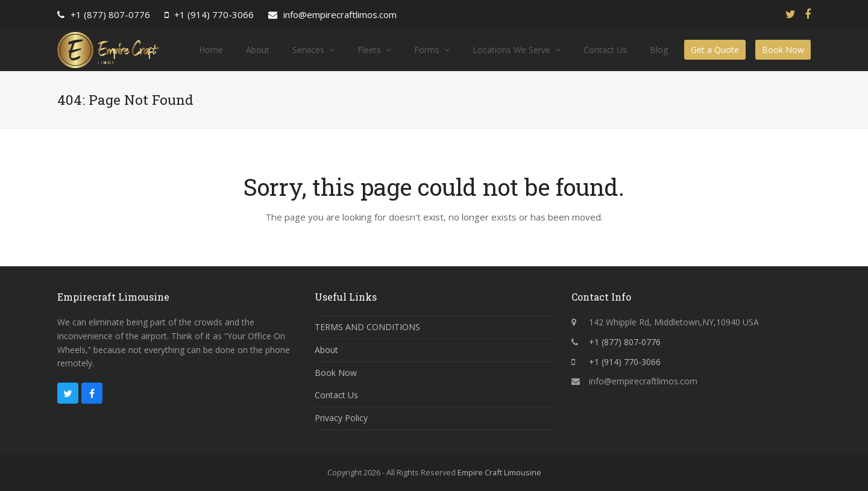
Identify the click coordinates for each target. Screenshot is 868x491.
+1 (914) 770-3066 (214, 14)
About (326, 350)
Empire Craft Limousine (499, 472)
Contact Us (336, 395)
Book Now (336, 373)
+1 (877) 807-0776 (110, 14)
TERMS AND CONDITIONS (367, 327)
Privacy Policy (341, 418)
